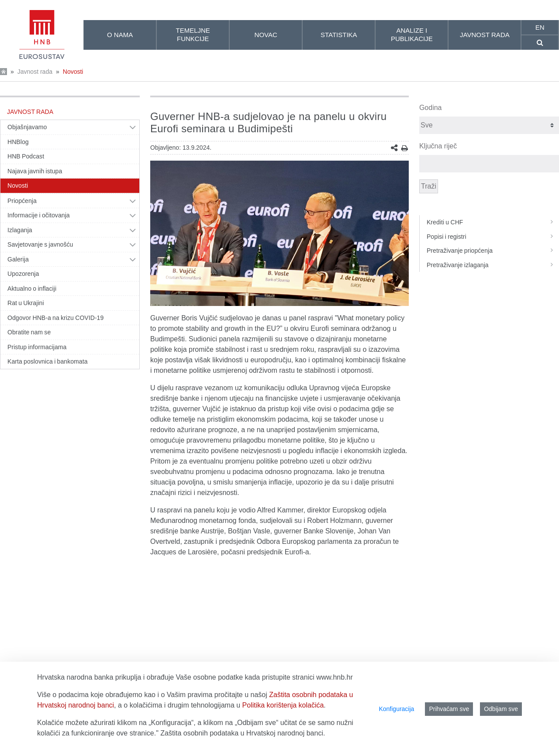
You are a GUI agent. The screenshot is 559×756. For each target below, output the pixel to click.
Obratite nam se (29, 332)
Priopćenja (22, 201)
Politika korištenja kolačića (283, 705)
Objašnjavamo (27, 127)
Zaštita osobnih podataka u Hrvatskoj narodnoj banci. (243, 733)
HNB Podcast (26, 156)
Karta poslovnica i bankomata (48, 361)
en (540, 27)
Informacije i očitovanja (39, 215)
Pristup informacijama (37, 347)
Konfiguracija (396, 709)
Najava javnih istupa (35, 171)
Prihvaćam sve (449, 709)
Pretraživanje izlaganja (493, 265)
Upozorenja (23, 274)
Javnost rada (35, 72)
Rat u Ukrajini (26, 303)
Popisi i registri (493, 237)
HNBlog (18, 142)
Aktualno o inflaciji (32, 289)
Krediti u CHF (493, 222)
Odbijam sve (501, 709)
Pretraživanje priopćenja (493, 251)
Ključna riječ (438, 146)
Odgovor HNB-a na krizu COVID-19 (55, 318)
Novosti (73, 72)
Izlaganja (20, 230)
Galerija (18, 259)
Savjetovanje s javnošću (40, 244)
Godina (431, 108)
